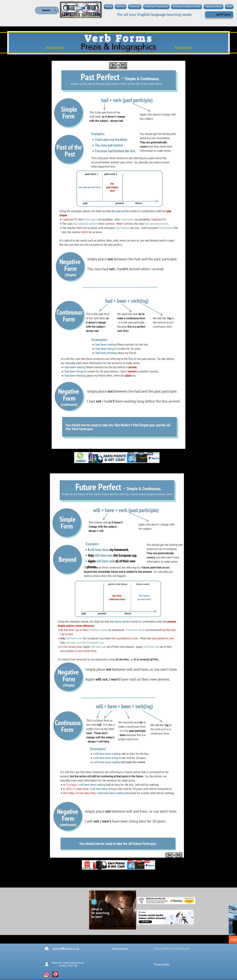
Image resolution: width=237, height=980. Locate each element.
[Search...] (47, 10)
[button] (135, 7)
